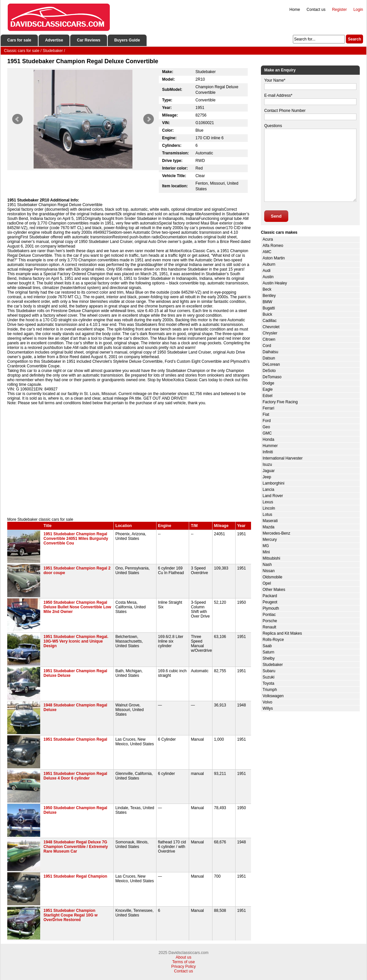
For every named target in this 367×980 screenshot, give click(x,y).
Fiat (266, 414)
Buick (267, 314)
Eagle (268, 389)
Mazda (268, 527)
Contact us (316, 10)
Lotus (267, 515)
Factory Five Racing (280, 402)
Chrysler (270, 333)
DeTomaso (272, 377)
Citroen (269, 339)
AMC (267, 252)
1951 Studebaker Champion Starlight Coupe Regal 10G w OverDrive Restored (71, 915)
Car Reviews (88, 40)
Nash (267, 565)
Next (149, 119)
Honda (268, 439)
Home (295, 10)
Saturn (268, 652)
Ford (267, 421)
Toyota (268, 683)
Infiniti (268, 452)
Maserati (270, 521)
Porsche (270, 621)
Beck (267, 289)
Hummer (270, 446)
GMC (267, 433)
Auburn (269, 264)
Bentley (269, 296)
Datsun (269, 358)
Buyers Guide (127, 40)
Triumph (270, 690)
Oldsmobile (272, 577)
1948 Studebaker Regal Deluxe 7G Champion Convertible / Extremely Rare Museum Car (76, 847)
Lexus (268, 502)
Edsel (268, 396)
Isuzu (267, 464)
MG (266, 546)
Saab (267, 646)
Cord (267, 346)
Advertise (54, 40)
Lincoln (269, 508)
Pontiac (269, 615)
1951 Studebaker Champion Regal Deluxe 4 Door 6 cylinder (75, 776)
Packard (270, 596)
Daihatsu (270, 352)
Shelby (269, 658)
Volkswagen (273, 696)
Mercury (270, 540)
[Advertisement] (129, 461)
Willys (268, 708)
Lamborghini (273, 483)
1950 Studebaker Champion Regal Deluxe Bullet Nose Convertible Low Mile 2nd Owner (77, 607)
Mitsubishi (271, 558)
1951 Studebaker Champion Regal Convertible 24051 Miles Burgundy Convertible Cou (76, 539)
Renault (269, 627)
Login (358, 10)
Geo (266, 427)
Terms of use (184, 962)
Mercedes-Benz (276, 533)
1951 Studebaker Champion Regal (75, 739)
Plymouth (271, 608)
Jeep (267, 477)
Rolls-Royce (273, 640)
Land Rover (273, 496)
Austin (268, 277)
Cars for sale (19, 40)
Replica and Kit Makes (282, 633)
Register (339, 10)
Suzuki (268, 677)
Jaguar (269, 471)
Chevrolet (271, 327)
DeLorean (271, 364)
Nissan (269, 571)
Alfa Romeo (273, 246)
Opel (267, 583)
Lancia (268, 490)
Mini (266, 552)
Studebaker (273, 665)
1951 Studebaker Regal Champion (75, 876)
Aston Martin (274, 258)
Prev (17, 119)
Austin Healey (275, 283)
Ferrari (268, 408)
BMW (267, 302)
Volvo (267, 702)
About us (183, 957)
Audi (267, 271)
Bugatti (269, 308)
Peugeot (270, 602)
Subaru (269, 671)
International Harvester (282, 458)
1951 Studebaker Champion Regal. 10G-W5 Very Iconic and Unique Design (76, 641)
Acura (268, 239)
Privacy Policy (184, 967)
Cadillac (270, 321)
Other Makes (274, 590)
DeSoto (269, 371)
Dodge (268, 383)
